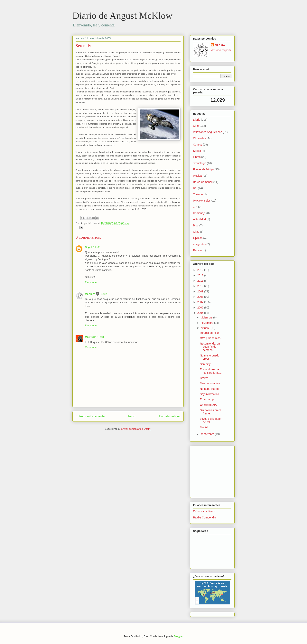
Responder (91, 282)
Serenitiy (83, 46)
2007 (201, 302)
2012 (201, 275)
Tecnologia (200, 163)
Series (197, 151)
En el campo (208, 399)
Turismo (198, 194)
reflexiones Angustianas (208, 132)
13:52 (104, 294)
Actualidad (199, 219)
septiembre (208, 434)
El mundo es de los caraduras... (211, 371)
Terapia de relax (210, 333)
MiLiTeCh (91, 337)
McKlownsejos (202, 201)
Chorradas (199, 138)
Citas (196, 232)
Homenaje (199, 213)
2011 (201, 281)
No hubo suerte (209, 389)
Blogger (178, 636)
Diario (197, 120)
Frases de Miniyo (204, 169)
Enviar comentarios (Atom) (136, 429)
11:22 (96, 247)
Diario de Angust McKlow (122, 16)
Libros (197, 157)
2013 (201, 270)
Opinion (198, 238)
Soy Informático (209, 394)
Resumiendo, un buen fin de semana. (210, 347)
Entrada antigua (170, 416)
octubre (205, 328)
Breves (204, 378)
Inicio (132, 416)
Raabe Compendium (206, 517)
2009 (201, 291)
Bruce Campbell (203, 182)
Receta (197, 250)
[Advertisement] (205, 471)
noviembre (207, 323)
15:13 (101, 337)
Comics (198, 145)
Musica (197, 176)
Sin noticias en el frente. (210, 412)
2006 (201, 308)
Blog (196, 225)
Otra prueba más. (211, 338)
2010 (201, 286)
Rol (195, 188)
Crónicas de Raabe (205, 511)
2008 (201, 297)
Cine (196, 126)
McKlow (90, 294)
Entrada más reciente (90, 416)
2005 (201, 313)
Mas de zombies (210, 383)
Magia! (204, 427)
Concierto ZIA (208, 405)
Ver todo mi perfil (221, 50)
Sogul (88, 247)
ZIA (195, 207)
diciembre (207, 317)
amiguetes (199, 244)
